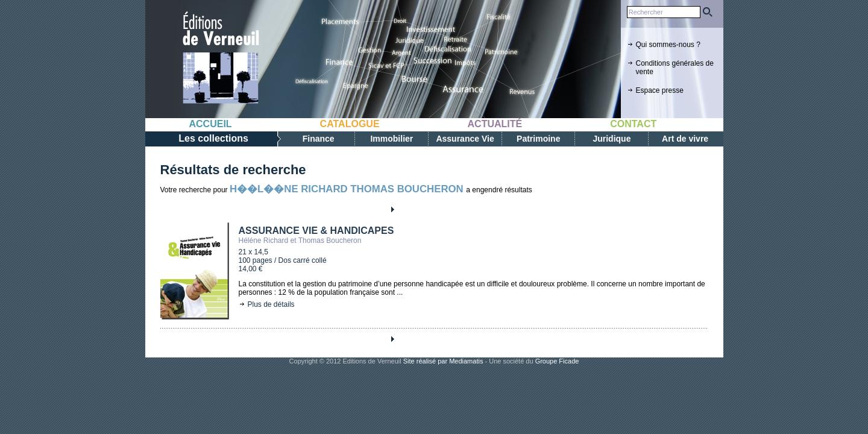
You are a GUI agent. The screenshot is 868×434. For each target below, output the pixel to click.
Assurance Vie (465, 139)
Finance (319, 139)
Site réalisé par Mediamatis (443, 361)
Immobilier (392, 139)
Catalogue (350, 124)
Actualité (495, 124)
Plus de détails (271, 304)
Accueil (211, 124)
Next (392, 209)
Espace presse (660, 90)
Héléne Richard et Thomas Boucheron (300, 241)
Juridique (612, 139)
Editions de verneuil (221, 58)
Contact (633, 124)
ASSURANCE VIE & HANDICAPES (316, 231)
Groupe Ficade (557, 361)
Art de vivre (685, 139)
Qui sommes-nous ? (668, 45)
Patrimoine (538, 139)
